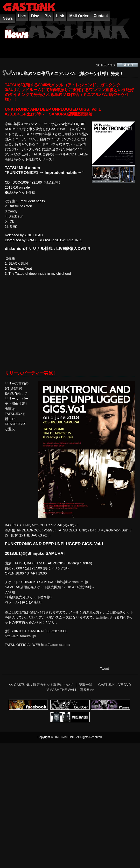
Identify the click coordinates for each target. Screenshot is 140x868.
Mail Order (79, 16)
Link (60, 16)
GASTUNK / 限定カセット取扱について (44, 685)
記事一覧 (85, 685)
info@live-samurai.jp (73, 582)
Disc (35, 16)
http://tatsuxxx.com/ (56, 645)
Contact (101, 16)
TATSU (127, 65)
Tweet (104, 669)
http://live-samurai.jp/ (20, 636)
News (8, 18)
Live (22, 16)
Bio (48, 16)
